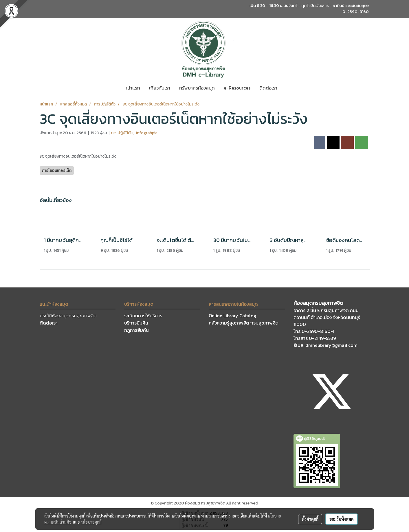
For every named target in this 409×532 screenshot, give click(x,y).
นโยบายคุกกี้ (91, 522)
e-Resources (237, 88)
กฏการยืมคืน (136, 330)
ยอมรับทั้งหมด (342, 519)
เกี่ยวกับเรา (160, 88)
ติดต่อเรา (268, 88)
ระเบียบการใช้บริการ (143, 316)
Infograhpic (147, 133)
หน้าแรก (132, 88)
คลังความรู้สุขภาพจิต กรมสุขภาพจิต (244, 323)
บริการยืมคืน (136, 323)
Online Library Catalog (232, 316)
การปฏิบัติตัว (122, 133)
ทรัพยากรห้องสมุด (197, 88)
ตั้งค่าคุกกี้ (310, 519)
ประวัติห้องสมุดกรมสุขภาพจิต (68, 316)
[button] (287, 88)
